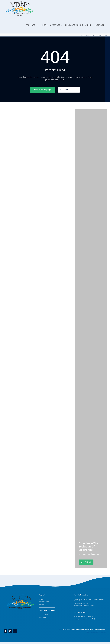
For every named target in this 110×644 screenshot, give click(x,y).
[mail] (15, 631)
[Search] (61, 90)
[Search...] (69, 90)
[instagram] (10, 631)
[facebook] (6, 631)
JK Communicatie (101, 632)
